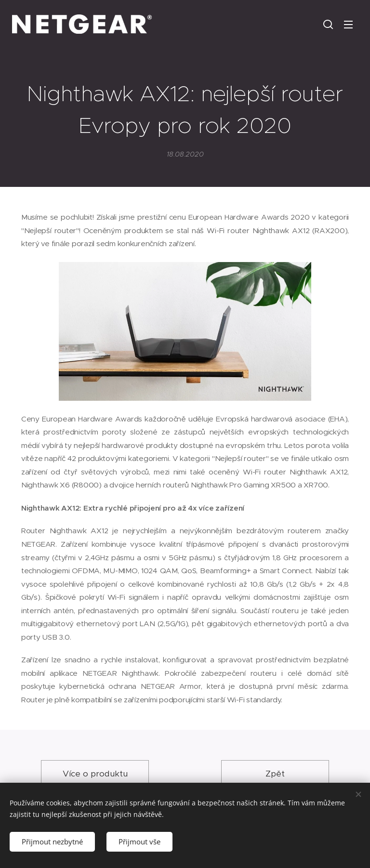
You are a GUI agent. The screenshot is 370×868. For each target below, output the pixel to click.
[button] (328, 24)
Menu (348, 25)
